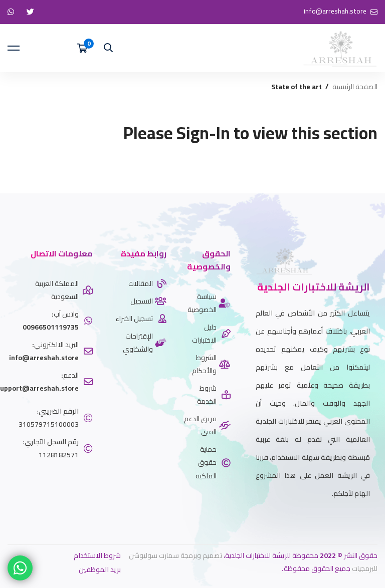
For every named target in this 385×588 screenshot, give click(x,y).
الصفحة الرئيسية (355, 87)
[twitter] (370, 518)
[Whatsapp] (355, 518)
